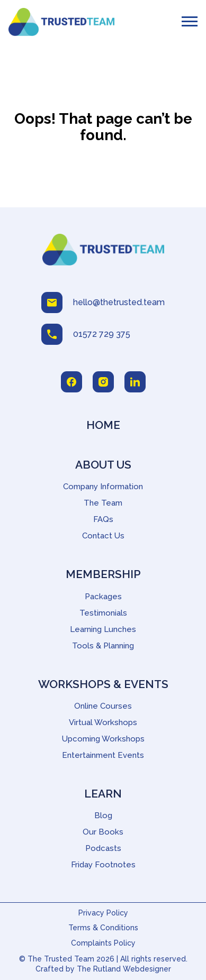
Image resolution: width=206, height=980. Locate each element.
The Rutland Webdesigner (124, 969)
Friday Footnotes (103, 865)
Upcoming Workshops (103, 739)
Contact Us (103, 536)
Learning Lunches (103, 629)
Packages (103, 597)
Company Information (103, 487)
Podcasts (103, 848)
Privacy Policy (103, 913)
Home (103, 425)
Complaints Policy (103, 943)
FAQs (103, 519)
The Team (103, 503)
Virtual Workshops (103, 722)
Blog (103, 816)
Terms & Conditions (103, 928)
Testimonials (103, 613)
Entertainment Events (103, 755)
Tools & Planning (103, 646)
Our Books (103, 832)
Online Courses (103, 706)
